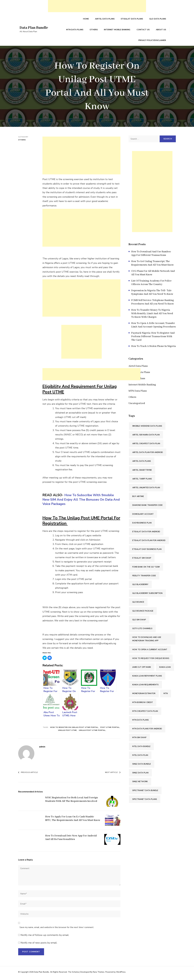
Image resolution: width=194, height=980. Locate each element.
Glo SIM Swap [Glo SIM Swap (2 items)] (139, 622)
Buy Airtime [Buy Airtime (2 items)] (138, 499)
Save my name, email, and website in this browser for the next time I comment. (57, 930)
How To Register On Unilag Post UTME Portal (74, 730)
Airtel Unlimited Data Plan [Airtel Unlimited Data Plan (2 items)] (146, 490)
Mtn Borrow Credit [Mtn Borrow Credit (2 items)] (143, 705)
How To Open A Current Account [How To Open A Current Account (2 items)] (150, 652)
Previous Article (28, 775)
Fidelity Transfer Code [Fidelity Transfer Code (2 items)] (144, 578)
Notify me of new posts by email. (39, 945)
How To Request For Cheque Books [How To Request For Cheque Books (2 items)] (151, 661)
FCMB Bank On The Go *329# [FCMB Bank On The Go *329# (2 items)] (146, 569)
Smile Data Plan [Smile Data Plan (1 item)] (140, 775)
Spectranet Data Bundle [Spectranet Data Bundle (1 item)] (145, 793)
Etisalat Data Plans (132, 19)
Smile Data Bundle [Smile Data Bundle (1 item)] (142, 766)
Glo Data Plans (158, 19)
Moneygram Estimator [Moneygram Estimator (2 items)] (144, 696)
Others (94, 31)
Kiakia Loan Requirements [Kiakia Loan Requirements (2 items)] (145, 687)
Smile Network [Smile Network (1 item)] (140, 784)
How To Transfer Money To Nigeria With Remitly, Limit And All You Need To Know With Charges (152, 316)
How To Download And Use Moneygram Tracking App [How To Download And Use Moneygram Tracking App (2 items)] (147, 641)
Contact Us (143, 31)
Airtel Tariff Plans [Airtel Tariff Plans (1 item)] (142, 481)
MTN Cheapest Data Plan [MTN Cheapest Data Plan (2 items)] (145, 714)
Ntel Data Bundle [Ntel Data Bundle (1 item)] (141, 749)
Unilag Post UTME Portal (92, 733)
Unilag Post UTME (67, 733)
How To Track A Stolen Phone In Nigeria (154, 349)
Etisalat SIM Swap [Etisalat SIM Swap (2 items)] (142, 560)
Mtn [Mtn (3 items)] (166, 696)
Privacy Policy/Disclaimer (152, 42)
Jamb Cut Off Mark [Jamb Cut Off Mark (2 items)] (142, 670)
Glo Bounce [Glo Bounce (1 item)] (138, 604)
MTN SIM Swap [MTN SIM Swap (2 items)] (139, 740)
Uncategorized (137, 406)
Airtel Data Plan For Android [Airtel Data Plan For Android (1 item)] (148, 455)
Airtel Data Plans (105, 19)
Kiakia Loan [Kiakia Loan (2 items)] (165, 670)
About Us (161, 31)
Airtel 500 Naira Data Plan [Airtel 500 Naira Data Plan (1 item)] (146, 437)
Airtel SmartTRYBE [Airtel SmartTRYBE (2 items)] (142, 472)
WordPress (121, 974)
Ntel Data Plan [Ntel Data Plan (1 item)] (140, 757)
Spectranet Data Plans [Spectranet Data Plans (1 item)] (145, 801)
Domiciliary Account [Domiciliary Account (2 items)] (143, 516)
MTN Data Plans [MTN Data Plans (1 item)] (141, 722)
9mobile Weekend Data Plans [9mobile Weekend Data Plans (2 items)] (147, 428)
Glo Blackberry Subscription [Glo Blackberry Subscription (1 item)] (147, 596)
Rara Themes (99, 974)
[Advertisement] (97, 6)
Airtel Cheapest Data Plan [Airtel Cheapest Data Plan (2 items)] (146, 446)
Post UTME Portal (110, 730)
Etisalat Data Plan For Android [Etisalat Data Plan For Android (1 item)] (149, 543)
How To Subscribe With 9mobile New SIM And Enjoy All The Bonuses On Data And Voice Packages (79, 502)
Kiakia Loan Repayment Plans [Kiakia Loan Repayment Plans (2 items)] (147, 678)
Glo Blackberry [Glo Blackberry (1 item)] (140, 587)
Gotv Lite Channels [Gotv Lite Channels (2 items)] (142, 631)
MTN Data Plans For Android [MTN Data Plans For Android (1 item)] (147, 731)
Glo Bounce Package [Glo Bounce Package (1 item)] (143, 613)
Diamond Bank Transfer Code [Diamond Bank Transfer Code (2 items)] (147, 508)
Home (87, 19)
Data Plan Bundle (34, 29)
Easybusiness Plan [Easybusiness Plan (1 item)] (142, 525)
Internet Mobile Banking (118, 31)
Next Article (113, 775)
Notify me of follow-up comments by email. (45, 937)
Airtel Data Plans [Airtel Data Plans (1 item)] (142, 464)
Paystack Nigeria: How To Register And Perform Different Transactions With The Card (153, 339)
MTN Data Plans (76, 31)
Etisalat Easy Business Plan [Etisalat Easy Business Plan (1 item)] (147, 552)
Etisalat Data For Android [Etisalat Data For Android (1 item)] (146, 534)
